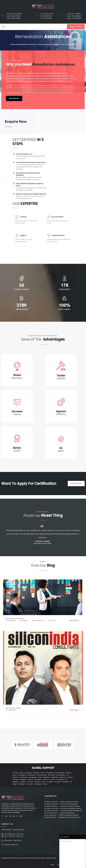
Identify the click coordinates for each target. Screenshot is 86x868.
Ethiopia (65, 782)
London (36, 773)
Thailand (60, 780)
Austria (30, 784)
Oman (70, 777)
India (15, 773)
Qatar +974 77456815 (74, 14)
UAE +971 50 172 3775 (47, 14)
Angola (57, 782)
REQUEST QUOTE (76, 27)
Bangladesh (61, 775)
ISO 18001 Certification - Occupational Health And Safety (62, 806)
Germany (24, 777)
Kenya (30, 780)
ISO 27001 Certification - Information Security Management (63, 811)
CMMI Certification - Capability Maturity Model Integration (63, 817)
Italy (45, 784)
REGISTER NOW (76, 483)
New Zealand (59, 773)
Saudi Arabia (42, 775)
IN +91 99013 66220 (46, 16)
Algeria (50, 782)
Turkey (30, 782)
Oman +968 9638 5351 (14, 18)
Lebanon (38, 780)
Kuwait (62, 777)
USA (21, 773)
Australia (49, 773)
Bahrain (55, 777)
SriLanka (51, 775)
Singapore (22, 775)
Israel (37, 782)
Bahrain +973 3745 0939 (14, 14)
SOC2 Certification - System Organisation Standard (61, 815)
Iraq (45, 780)
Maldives (46, 777)
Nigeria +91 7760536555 (74, 18)
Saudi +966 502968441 (74, 16)
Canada (28, 773)
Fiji (39, 777)
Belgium (22, 784)
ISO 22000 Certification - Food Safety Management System (63, 808)
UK (43, 773)
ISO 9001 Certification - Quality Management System (61, 802)
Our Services (14, 98)
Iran (43, 782)
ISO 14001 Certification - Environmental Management (61, 804)
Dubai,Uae (31, 775)
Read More (75, 620)
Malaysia (33, 777)
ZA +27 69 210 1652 (46, 18)
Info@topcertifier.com (10, 845)
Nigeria (23, 780)
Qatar (16, 780)
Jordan (52, 780)
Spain (23, 782)
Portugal (38, 784)
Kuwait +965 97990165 (14, 16)
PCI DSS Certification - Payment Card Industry (60, 813)
